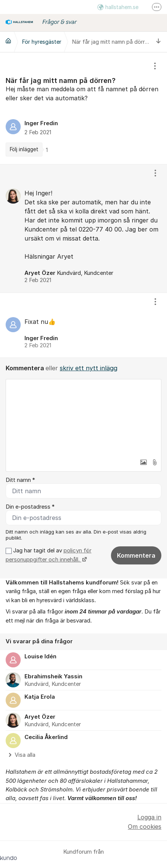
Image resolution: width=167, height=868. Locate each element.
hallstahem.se (118, 7)
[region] (83, 108)
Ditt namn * (20, 480)
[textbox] (83, 417)
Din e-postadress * (30, 507)
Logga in (149, 817)
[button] (143, 462)
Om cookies (145, 827)
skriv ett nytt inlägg (89, 368)
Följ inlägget (24, 149)
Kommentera (136, 555)
